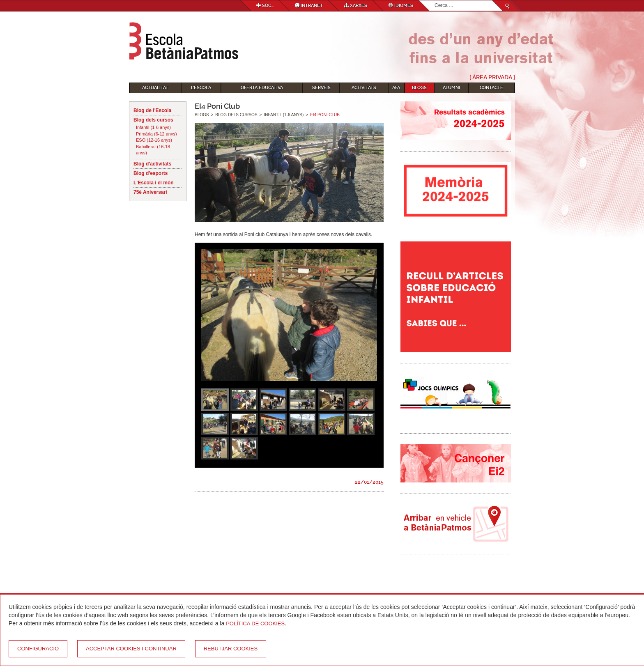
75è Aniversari (150, 192)
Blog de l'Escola (152, 110)
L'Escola (201, 88)
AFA (396, 88)
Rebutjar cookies (231, 649)
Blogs (419, 88)
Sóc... (265, 6)
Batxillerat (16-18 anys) (153, 150)
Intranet (309, 6)
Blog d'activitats (152, 164)
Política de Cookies (255, 624)
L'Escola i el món (154, 183)
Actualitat (155, 88)
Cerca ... (435, 1)
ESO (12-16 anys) (154, 140)
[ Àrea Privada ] (492, 77)
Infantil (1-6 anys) (153, 127)
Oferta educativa (262, 88)
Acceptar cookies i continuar (131, 649)
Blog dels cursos (153, 120)
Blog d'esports (151, 173)
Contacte (491, 88)
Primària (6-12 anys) (156, 134)
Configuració (38, 649)
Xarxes (356, 6)
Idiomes (401, 6)
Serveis (321, 88)
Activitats (364, 88)
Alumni (451, 88)
